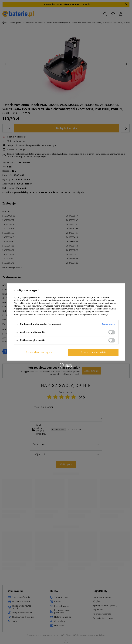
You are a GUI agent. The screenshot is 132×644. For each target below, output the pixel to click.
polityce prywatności (100, 303)
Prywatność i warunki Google (97, 306)
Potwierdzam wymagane (39, 352)
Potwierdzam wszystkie (93, 352)
